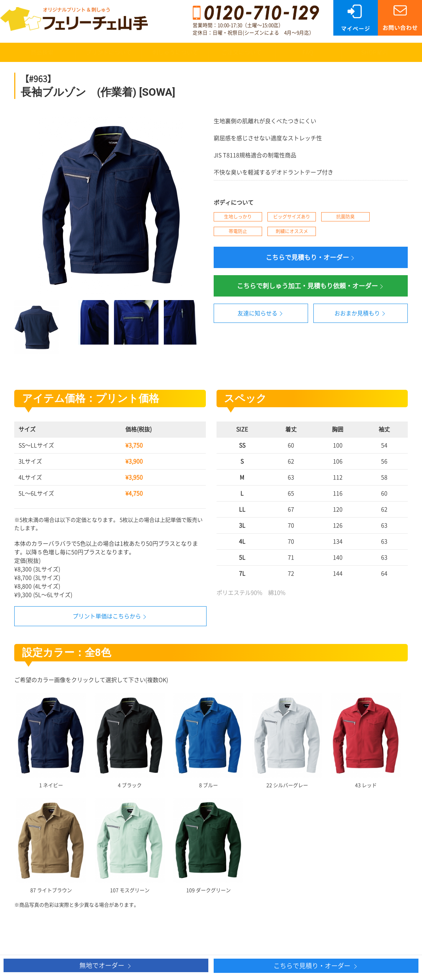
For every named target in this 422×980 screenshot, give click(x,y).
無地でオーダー (106, 966)
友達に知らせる (261, 314)
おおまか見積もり (361, 314)
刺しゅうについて (175, 52)
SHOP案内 (374, 52)
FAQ (308, 52)
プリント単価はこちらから (107, 616)
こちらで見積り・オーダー (316, 966)
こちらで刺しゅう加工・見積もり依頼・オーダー (311, 286)
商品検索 (42, 52)
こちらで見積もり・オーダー (311, 258)
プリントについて (109, 52)
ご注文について (241, 52)
